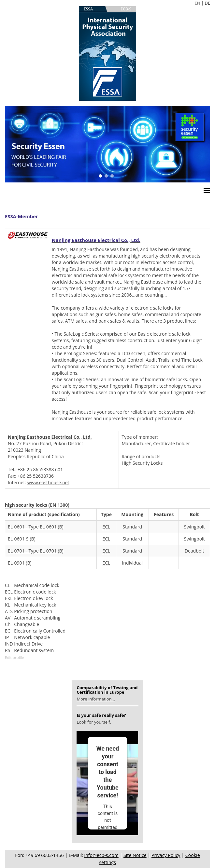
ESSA (88, 9)
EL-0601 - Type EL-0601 (32, 527)
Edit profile (14, 657)
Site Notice (135, 855)
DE (207, 3)
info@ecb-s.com (101, 855)
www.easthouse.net (48, 482)
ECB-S (126, 9)
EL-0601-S (18, 539)
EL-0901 (16, 563)
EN (197, 3)
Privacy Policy (166, 855)
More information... (96, 699)
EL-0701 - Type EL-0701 (32, 551)
